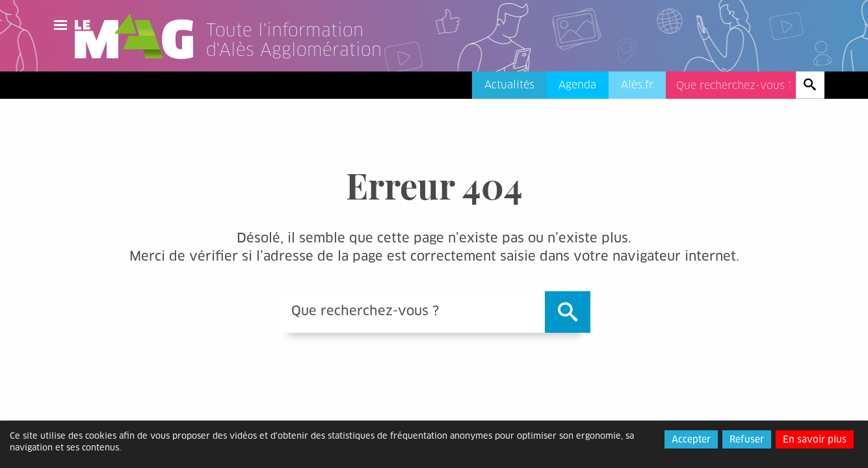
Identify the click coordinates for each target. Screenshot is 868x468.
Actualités (509, 85)
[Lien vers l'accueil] (310, 55)
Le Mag (140, 36)
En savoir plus (815, 439)
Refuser (747, 439)
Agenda (577, 85)
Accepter (691, 439)
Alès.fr (637, 85)
